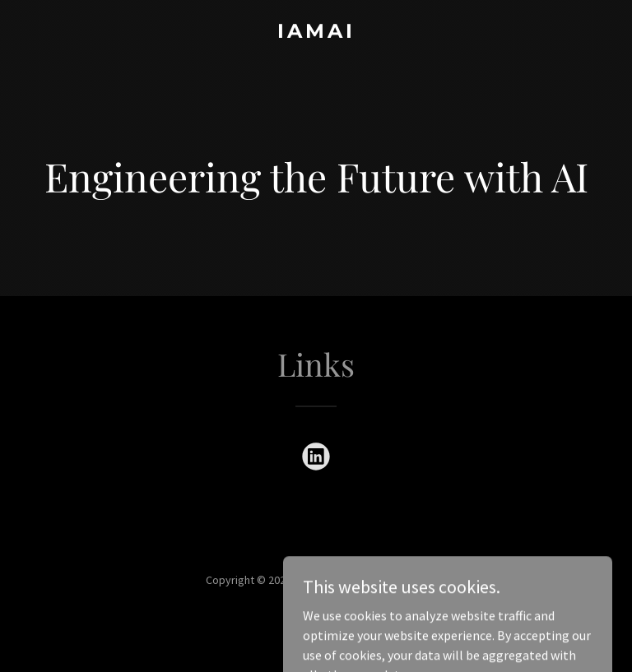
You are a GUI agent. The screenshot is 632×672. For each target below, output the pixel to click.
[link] (316, 33)
